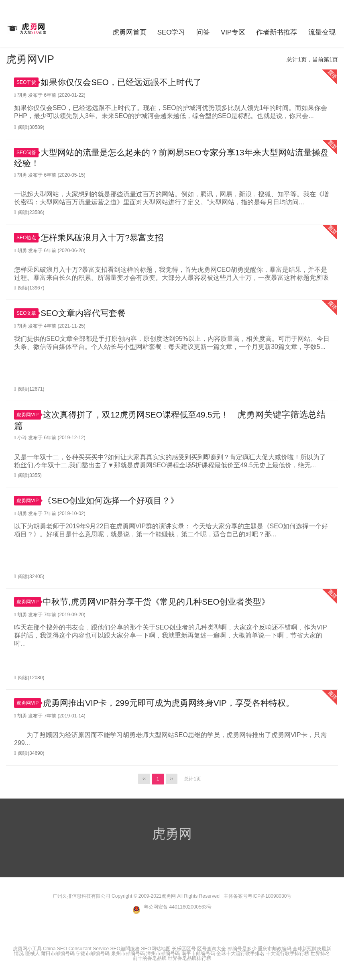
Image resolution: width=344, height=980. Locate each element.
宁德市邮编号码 (93, 953)
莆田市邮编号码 (58, 953)
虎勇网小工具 (27, 948)
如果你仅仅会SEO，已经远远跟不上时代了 (125, 78)
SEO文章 (27, 312)
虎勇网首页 (117, 30)
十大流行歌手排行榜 (287, 953)
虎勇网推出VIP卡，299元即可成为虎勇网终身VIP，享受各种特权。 (175, 702)
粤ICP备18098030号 (270, 896)
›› (172, 778)
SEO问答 (27, 150)
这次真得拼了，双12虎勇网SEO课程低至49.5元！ (141, 413)
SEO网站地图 (156, 948)
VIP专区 (229, 30)
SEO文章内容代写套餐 (85, 311)
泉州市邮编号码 (128, 953)
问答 (196, 30)
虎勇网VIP (29, 413)
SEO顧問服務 (125, 948)
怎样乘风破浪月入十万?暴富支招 (105, 235)
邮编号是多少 (242, 948)
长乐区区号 (184, 948)
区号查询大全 (212, 948)
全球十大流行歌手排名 (240, 953)
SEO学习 (162, 30)
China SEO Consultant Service (76, 948)
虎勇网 (27, 29)
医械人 (33, 953)
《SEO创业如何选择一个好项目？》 (114, 499)
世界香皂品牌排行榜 (189, 958)
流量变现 (324, 30)
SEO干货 (27, 79)
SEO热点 (27, 236)
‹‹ (144, 778)
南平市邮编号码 (198, 953)
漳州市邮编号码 (163, 953)
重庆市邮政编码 (275, 948)
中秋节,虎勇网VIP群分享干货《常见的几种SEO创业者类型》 (162, 601)
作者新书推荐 (275, 30)
